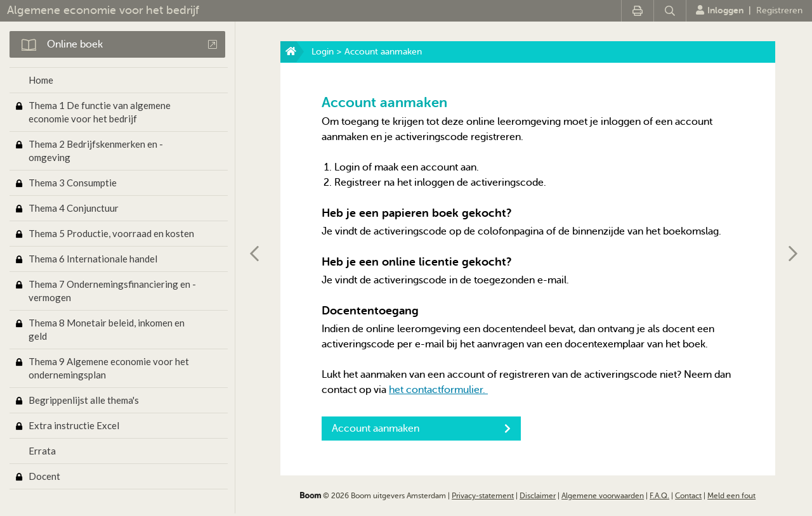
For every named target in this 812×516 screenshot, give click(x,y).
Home (41, 80)
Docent (44, 476)
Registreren (779, 10)
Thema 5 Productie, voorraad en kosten (111, 233)
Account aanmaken (421, 429)
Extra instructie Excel (74, 425)
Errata (42, 451)
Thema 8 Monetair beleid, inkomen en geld (107, 329)
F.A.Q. (659, 496)
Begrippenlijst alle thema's (84, 400)
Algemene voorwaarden (603, 496)
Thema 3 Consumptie (73, 183)
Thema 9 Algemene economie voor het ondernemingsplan (109, 368)
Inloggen (720, 10)
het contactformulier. (438, 390)
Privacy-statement (483, 496)
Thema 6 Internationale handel (93, 259)
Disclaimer (538, 496)
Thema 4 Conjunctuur (74, 208)
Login (323, 52)
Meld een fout (731, 496)
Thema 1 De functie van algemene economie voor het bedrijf (100, 112)
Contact (688, 496)
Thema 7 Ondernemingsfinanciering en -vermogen (112, 291)
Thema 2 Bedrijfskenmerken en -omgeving (96, 151)
